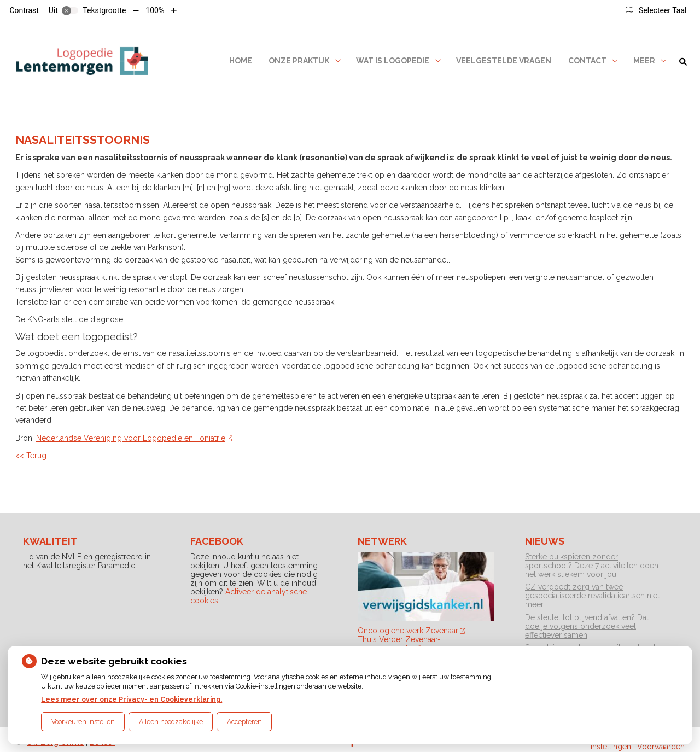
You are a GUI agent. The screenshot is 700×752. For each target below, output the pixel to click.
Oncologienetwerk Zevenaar (412, 631)
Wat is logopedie (393, 61)
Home (241, 61)
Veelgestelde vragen (504, 61)
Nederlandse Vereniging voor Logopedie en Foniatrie (134, 438)
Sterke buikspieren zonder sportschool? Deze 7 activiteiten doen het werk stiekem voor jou (592, 566)
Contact (587, 61)
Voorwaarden (661, 747)
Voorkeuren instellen (83, 722)
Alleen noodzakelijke (171, 722)
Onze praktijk (299, 61)
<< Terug (31, 456)
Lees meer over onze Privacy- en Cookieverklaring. (132, 699)
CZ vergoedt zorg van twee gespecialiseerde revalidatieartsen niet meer (592, 596)
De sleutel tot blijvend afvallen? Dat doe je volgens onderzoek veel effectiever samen (587, 626)
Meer (644, 61)
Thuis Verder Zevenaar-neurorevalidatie (399, 644)
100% (155, 10)
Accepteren (244, 722)
